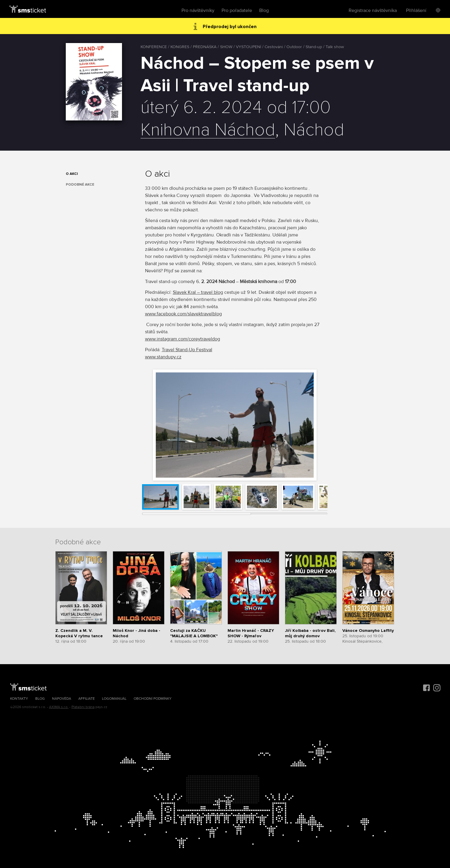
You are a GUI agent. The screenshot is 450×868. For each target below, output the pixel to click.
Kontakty (19, 699)
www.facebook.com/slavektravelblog (183, 314)
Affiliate (87, 699)
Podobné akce (80, 185)
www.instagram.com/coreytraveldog (183, 339)
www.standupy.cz (163, 357)
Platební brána (83, 707)
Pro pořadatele (237, 10)
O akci (72, 174)
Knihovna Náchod (208, 130)
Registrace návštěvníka (373, 10)
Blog (264, 10)
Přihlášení (416, 10)
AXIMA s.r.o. (59, 707)
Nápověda (62, 699)
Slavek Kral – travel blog (198, 292)
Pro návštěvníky (198, 10)
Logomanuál (114, 699)
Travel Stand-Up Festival (187, 350)
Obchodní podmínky (153, 699)
